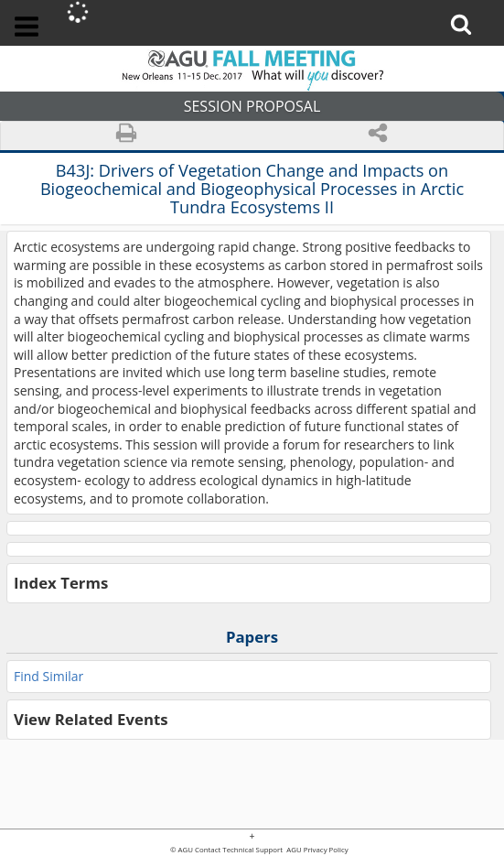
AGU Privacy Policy (316, 851)
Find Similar (48, 676)
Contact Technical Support (239, 851)
